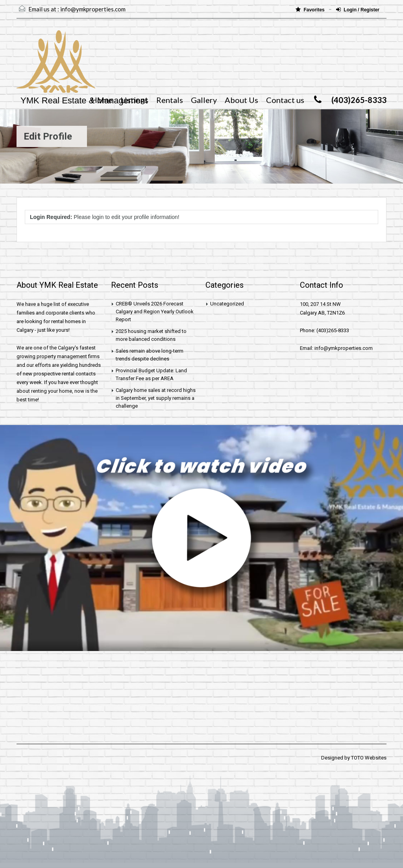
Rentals (170, 100)
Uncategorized (227, 304)
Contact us (285, 100)
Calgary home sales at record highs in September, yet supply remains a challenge (156, 398)
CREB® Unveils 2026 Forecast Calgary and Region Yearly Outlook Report (155, 312)
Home (102, 100)
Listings (134, 100)
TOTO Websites (369, 758)
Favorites (311, 10)
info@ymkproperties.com (93, 9)
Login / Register (358, 10)
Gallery (204, 100)
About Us (241, 100)
